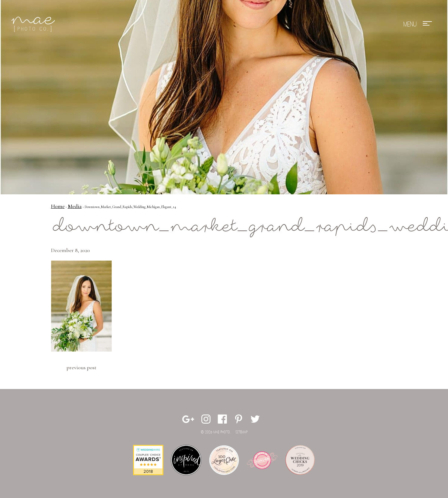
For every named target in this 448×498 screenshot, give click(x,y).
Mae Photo (34, 24)
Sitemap (241, 432)
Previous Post (81, 367)
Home (58, 206)
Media (75, 206)
